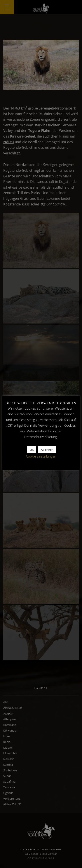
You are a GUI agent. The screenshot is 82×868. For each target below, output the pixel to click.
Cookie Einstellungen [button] (41, 456)
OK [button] (32, 450)
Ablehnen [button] (47, 450)
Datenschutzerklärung (41, 437)
